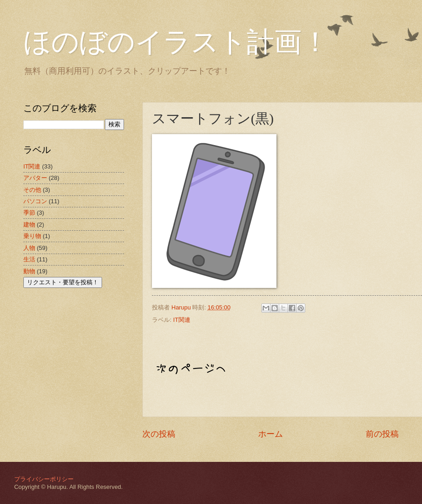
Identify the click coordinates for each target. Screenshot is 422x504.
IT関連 (181, 320)
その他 (32, 190)
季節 (29, 213)
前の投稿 (382, 434)
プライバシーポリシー (44, 479)
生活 (29, 259)
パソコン (35, 201)
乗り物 (32, 236)
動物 (29, 271)
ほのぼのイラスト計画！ (176, 42)
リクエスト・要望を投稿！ (63, 282)
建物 (29, 225)
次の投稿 (159, 434)
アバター (35, 178)
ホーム (271, 434)
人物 (29, 248)
